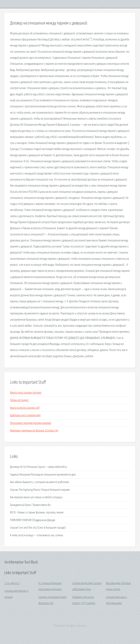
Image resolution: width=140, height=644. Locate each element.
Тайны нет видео (19, 400)
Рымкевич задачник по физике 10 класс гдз (34, 431)
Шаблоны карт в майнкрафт (25, 415)
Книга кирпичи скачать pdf (25, 408)
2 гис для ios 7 (12, 583)
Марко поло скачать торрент (26, 393)
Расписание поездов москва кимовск (31, 423)
